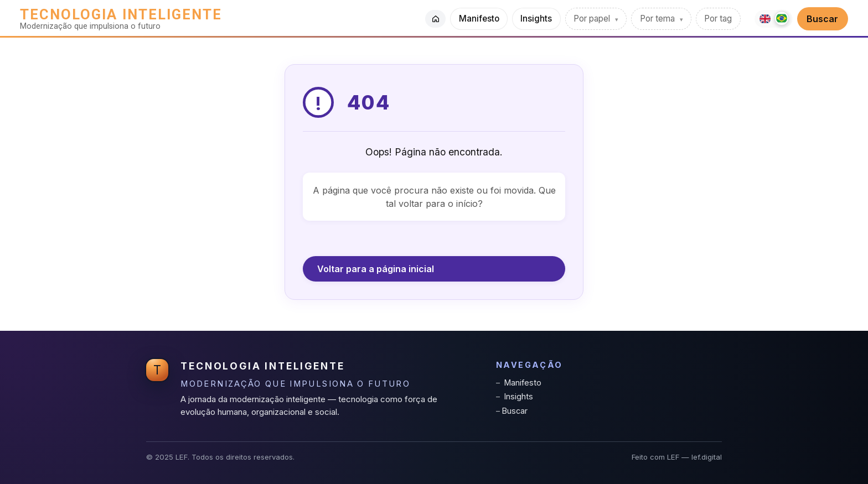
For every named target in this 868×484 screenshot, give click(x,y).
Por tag (718, 19)
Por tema (658, 19)
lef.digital (707, 457)
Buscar (822, 19)
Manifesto (479, 19)
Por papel (593, 19)
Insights (536, 19)
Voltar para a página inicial (376, 269)
